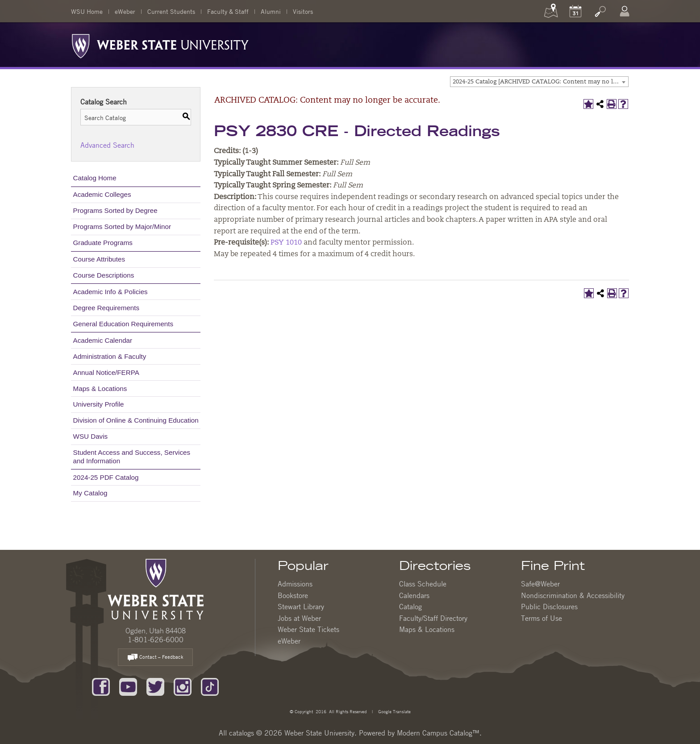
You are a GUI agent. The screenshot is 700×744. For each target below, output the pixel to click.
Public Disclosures (549, 607)
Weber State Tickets (308, 629)
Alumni (271, 11)
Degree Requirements (106, 308)
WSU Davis (91, 436)
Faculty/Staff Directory (433, 618)
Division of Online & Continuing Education (136, 420)
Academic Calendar (103, 340)
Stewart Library (301, 607)
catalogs (242, 733)
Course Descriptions (104, 275)
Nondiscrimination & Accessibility (573, 595)
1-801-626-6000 (156, 640)
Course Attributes (99, 259)
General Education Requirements (123, 324)
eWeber (125, 11)
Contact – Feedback (155, 658)
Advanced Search (107, 145)
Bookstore (293, 595)
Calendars (414, 595)
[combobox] (539, 82)
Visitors (303, 11)
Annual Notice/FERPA (106, 372)
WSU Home (87, 11)
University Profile (99, 404)
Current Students (171, 11)
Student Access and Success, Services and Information (132, 456)
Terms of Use (542, 618)
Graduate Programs (103, 243)
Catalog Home (95, 178)
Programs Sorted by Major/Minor (122, 227)
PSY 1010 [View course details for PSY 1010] (286, 243)
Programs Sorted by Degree (115, 210)
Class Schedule (423, 584)
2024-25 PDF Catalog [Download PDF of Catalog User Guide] (106, 477)
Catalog (410, 607)
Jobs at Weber (299, 618)
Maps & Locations (100, 389)
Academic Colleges (102, 194)
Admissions (295, 584)
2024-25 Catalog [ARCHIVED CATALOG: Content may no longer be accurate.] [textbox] (540, 82)
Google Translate (394, 711)
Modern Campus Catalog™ (438, 733)
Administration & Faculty (110, 356)
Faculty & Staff (228, 11)
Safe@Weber (540, 584)
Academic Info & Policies (110, 292)
